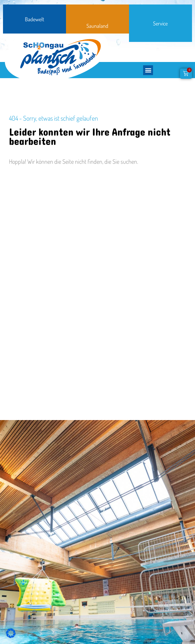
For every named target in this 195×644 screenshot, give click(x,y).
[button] (148, 70)
